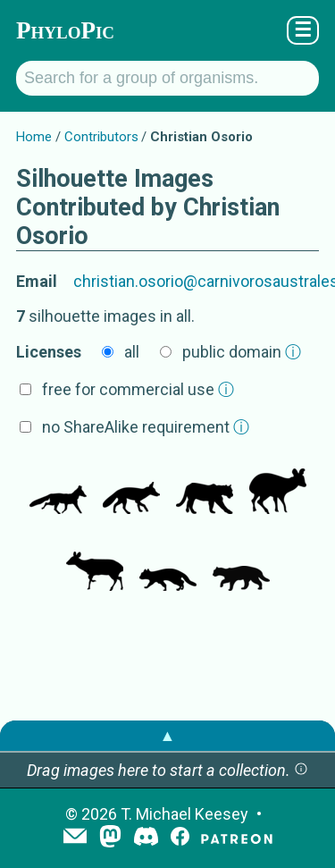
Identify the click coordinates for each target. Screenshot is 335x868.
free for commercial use (138, 389)
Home (34, 137)
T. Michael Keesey (184, 814)
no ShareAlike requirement (146, 427)
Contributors (101, 137)
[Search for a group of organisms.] (167, 78)
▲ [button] (168, 735)
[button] (301, 770)
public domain (242, 352)
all (132, 352)
